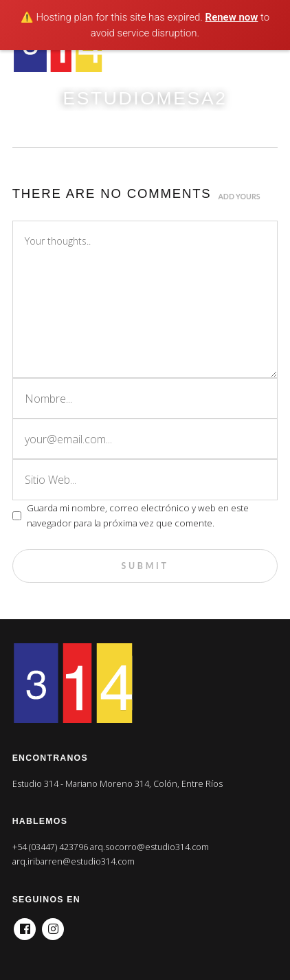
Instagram (53, 925)
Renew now (232, 17)
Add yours (239, 197)
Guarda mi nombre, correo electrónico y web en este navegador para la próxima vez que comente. (138, 515)
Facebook (25, 925)
